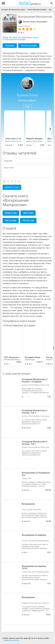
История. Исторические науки (23, 37)
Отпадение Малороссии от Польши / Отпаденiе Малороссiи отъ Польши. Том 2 (36, 381)
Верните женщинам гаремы (35, 139)
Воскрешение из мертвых (34, 535)
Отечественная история (14, 40)
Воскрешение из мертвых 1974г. (34, 567)
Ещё (28, 106)
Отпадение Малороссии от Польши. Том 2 (35, 412)
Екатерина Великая (34, 358)
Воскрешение (28, 504)
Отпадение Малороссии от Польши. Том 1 (35, 443)
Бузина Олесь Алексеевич (35, 22)
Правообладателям (11, 640)
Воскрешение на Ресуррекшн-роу (36, 474)
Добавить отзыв (12, 187)
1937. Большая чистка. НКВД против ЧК (13, 358)
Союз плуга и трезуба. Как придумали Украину (14, 139)
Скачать (10, 45)
